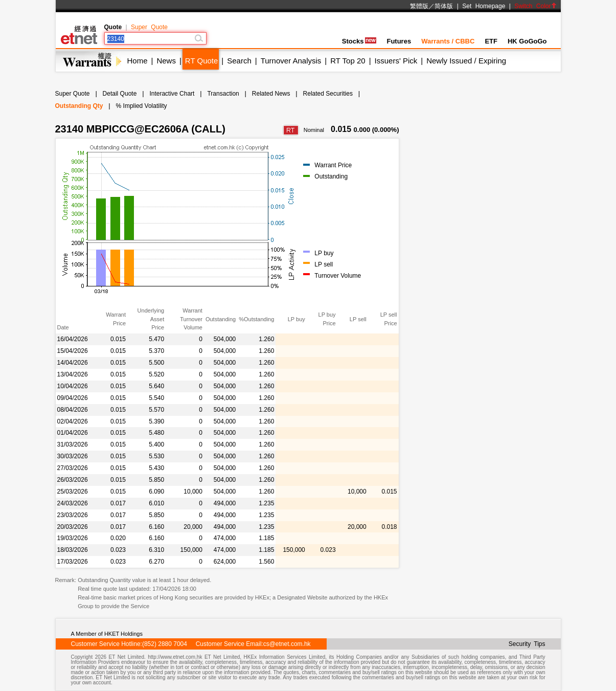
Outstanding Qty (79, 106)
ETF (491, 41)
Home (138, 61)
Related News (271, 94)
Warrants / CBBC (448, 41)
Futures (399, 41)
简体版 (444, 6)
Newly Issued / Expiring (466, 61)
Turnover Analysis (291, 61)
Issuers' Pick (396, 61)
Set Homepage (484, 6)
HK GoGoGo (527, 41)
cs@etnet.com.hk (287, 644)
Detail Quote (120, 94)
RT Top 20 (348, 61)
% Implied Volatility (142, 106)
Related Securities (328, 94)
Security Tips (527, 644)
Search (239, 61)
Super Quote (149, 27)
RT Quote (201, 61)
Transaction (223, 94)
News (166, 61)
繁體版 (419, 6)
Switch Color (535, 6)
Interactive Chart (172, 94)
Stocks (359, 41)
